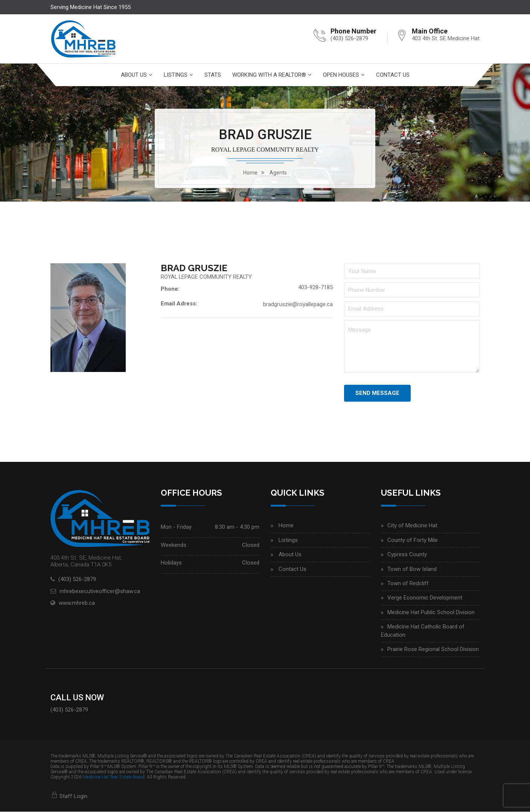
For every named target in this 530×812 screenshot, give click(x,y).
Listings (176, 75)
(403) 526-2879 (349, 38)
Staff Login (69, 796)
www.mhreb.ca (77, 603)
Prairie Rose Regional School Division (433, 649)
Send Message (377, 393)
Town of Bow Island (412, 569)
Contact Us (393, 75)
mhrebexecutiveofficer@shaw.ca (100, 591)
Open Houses (341, 75)
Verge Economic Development (425, 598)
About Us (134, 75)
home (250, 173)
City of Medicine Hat (412, 526)
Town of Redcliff (408, 583)
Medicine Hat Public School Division (431, 612)
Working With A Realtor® (269, 75)
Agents (278, 173)
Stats (213, 75)
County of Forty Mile (413, 540)
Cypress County (407, 554)
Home (286, 526)
